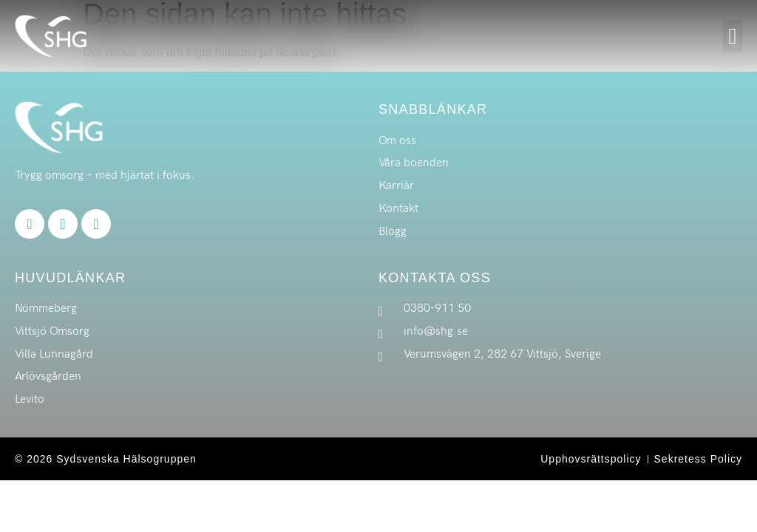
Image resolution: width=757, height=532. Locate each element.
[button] (733, 36)
